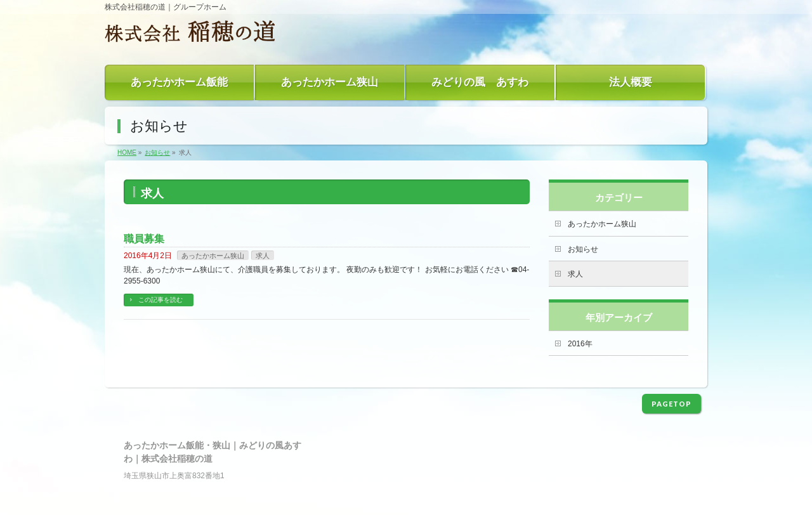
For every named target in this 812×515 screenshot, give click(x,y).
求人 (263, 256)
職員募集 (144, 239)
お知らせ (583, 249)
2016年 (580, 344)
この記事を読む (160, 300)
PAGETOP (671, 404)
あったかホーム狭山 (213, 256)
